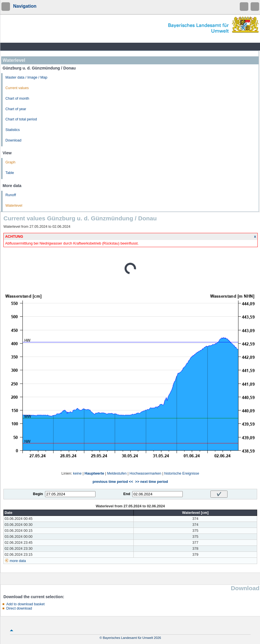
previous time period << (113, 482)
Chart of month (17, 99)
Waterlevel (14, 206)
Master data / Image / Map (26, 77)
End (127, 494)
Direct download (19, 608)
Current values (17, 88)
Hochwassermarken (145, 473)
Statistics (13, 130)
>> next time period (152, 482)
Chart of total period (21, 119)
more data (18, 561)
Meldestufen (117, 473)
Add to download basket (25, 604)
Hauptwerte (95, 473)
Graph (10, 162)
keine (77, 473)
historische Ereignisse (182, 473)
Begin (38, 494)
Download (13, 140)
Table (10, 173)
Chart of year (16, 109)
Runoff (11, 195)
